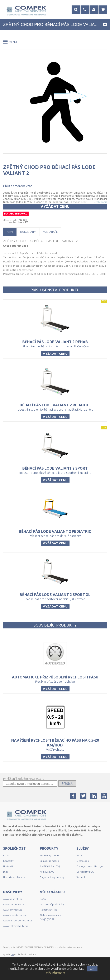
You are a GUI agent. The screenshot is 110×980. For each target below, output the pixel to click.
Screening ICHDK (50, 855)
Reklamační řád (49, 910)
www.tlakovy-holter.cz (16, 926)
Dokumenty (28, 232)
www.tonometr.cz (13, 904)
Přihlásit (67, 783)
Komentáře (50, 232)
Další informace (55, 973)
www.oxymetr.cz (13, 910)
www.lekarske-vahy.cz (15, 915)
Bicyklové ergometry (52, 877)
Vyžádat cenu (55, 206)
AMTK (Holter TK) (50, 866)
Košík (43, 899)
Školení (81, 877)
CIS (12, 954)
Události (8, 866)
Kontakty (8, 861)
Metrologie (83, 861)
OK (92, 969)
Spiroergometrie (50, 861)
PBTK (79, 855)
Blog (6, 872)
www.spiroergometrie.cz (17, 920)
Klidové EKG (47, 872)
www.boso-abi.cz (13, 899)
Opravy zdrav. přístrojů (90, 866)
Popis (10, 232)
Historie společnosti (15, 877)
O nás (6, 855)
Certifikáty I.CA (85, 872)
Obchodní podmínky (52, 904)
